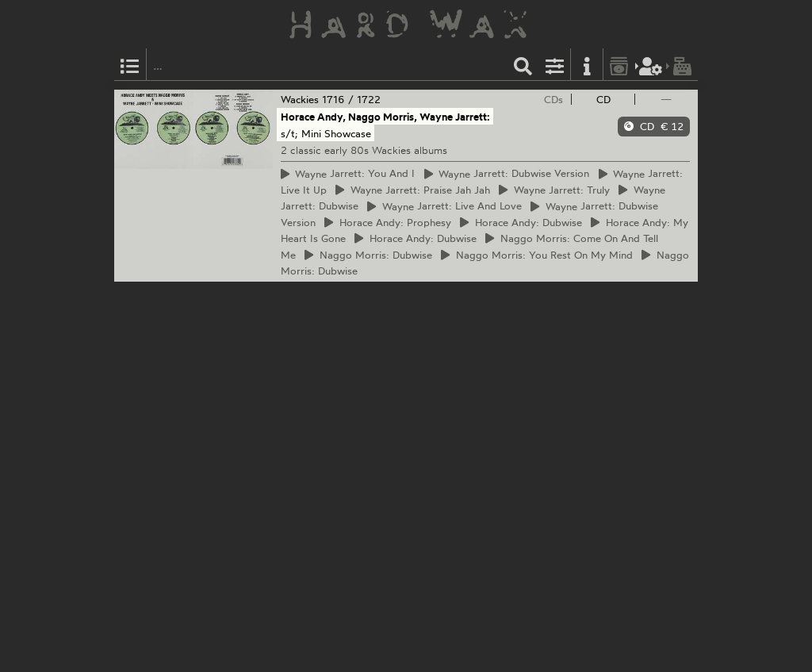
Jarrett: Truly (554, 190)
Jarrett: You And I (348, 174)
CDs (553, 99)
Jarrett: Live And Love (444, 206)
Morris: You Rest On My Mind (537, 255)
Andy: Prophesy (388, 222)
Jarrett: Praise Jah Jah (413, 190)
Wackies (300, 99)
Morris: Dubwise (368, 255)
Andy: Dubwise (521, 222)
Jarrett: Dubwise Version (507, 174)
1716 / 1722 (351, 99)
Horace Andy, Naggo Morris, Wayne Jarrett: (385, 117)
